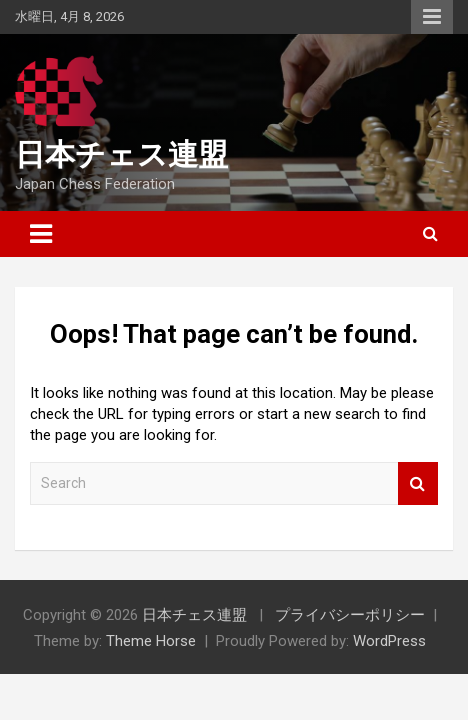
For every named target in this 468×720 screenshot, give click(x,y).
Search (418, 483)
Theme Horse (151, 641)
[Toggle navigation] (41, 234)
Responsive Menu (432, 17)
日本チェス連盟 (121, 154)
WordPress (389, 641)
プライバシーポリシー (350, 615)
